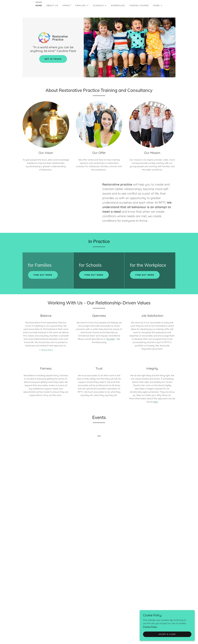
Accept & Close (167, 634)
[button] (82, 5)
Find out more (43, 275)
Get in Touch (53, 59)
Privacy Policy (150, 626)
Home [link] (39, 5)
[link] (53, 37)
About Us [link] (52, 5)
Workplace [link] (118, 5)
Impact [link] (67, 5)
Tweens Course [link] (139, 5)
